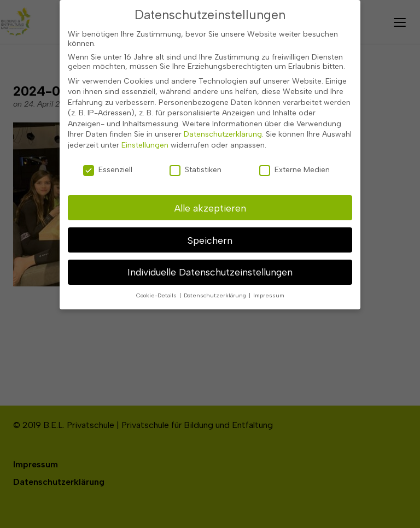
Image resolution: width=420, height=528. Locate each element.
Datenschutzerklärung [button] (216, 292)
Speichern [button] (210, 236)
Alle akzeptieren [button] (210, 204)
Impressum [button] (269, 292)
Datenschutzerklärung (223, 130)
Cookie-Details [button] (157, 292)
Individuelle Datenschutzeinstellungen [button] (210, 268)
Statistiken (196, 165)
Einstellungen (145, 141)
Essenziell (108, 165)
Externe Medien (294, 165)
